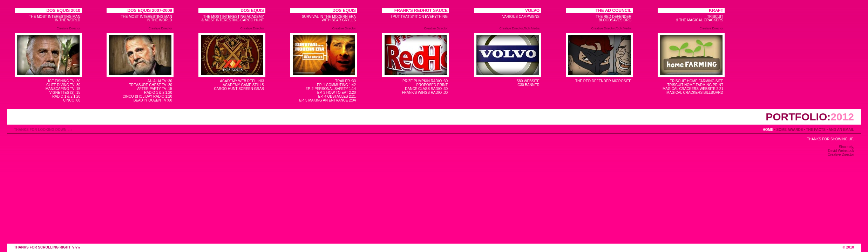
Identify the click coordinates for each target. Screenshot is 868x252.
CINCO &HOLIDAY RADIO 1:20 (147, 96)
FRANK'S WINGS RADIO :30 (425, 93)
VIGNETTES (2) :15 (65, 93)
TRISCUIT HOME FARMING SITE (697, 81)
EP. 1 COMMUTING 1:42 (336, 85)
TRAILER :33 (345, 81)
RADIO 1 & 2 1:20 (66, 96)
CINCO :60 (72, 100)
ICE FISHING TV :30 (64, 81)
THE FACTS (816, 130)
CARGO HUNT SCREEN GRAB (239, 89)
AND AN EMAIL (841, 130)
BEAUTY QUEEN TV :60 (153, 100)
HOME (768, 130)
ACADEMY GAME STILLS (243, 85)
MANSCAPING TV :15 (63, 89)
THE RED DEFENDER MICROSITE (603, 81)
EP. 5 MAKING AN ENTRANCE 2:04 (327, 100)
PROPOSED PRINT (432, 85)
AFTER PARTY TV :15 (155, 89)
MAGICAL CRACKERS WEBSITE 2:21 (693, 89)
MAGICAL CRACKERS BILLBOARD (695, 93)
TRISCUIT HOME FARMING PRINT (695, 85)
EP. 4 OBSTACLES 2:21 (337, 96)
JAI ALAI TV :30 (160, 81)
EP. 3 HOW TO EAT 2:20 (337, 93)
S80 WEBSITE (528, 81)
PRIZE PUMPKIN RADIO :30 (425, 81)
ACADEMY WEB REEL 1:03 (242, 81)
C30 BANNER (528, 85)
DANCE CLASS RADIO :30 (426, 89)
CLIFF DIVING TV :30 (63, 85)
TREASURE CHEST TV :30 (151, 85)
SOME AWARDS (790, 130)
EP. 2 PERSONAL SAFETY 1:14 (331, 89)
